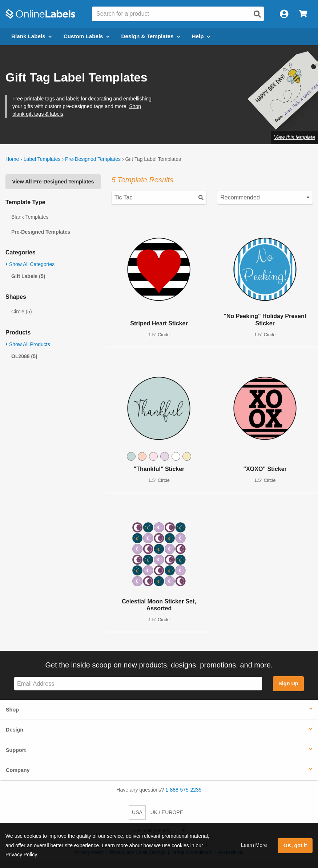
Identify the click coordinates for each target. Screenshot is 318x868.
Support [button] (16, 750)
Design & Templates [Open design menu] (151, 36)
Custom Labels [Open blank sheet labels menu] (87, 36)
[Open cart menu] (303, 14)
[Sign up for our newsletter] (138, 684)
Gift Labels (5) (28, 276)
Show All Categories (30, 264)
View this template (295, 137)
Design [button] (15, 730)
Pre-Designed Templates (93, 159)
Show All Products (28, 344)
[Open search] (257, 14)
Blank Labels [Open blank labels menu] (32, 36)
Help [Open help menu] (201, 36)
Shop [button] (12, 710)
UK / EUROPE (167, 812)
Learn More (254, 845)
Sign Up (288, 683)
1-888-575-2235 (184, 790)
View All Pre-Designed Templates (53, 182)
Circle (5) (22, 312)
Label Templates (42, 159)
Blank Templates (30, 217)
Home (12, 159)
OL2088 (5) (24, 356)
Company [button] (18, 770)
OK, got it (295, 845)
